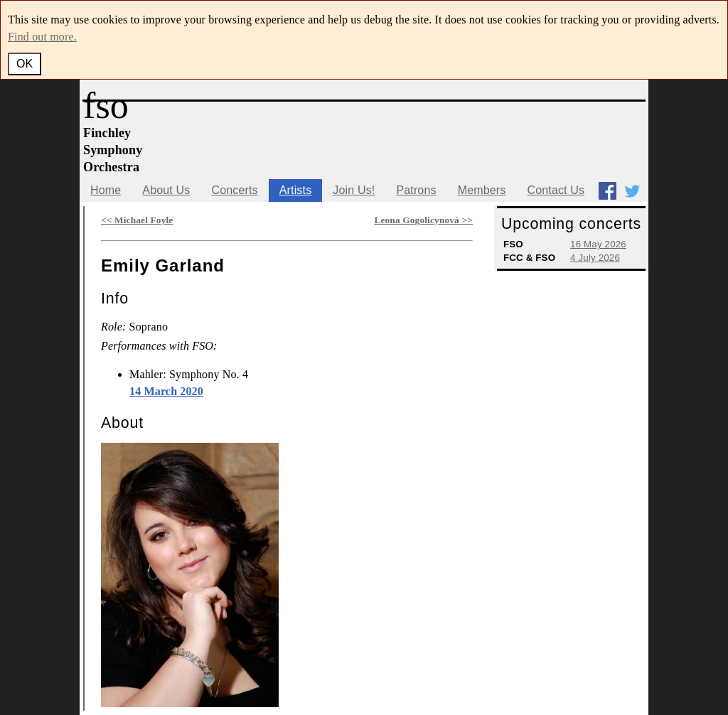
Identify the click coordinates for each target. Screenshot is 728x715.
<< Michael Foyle (137, 220)
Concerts (234, 190)
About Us (166, 190)
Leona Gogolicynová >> (423, 220)
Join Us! (354, 190)
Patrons (416, 190)
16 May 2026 (598, 244)
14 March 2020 (166, 391)
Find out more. (42, 37)
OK (25, 64)
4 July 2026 (595, 258)
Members (482, 190)
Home (106, 190)
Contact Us (556, 190)
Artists (296, 190)
